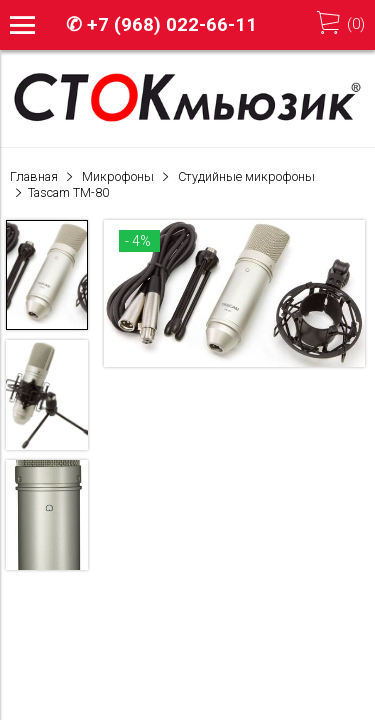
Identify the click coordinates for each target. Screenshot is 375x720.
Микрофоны (118, 176)
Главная (34, 176)
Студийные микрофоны (246, 176)
